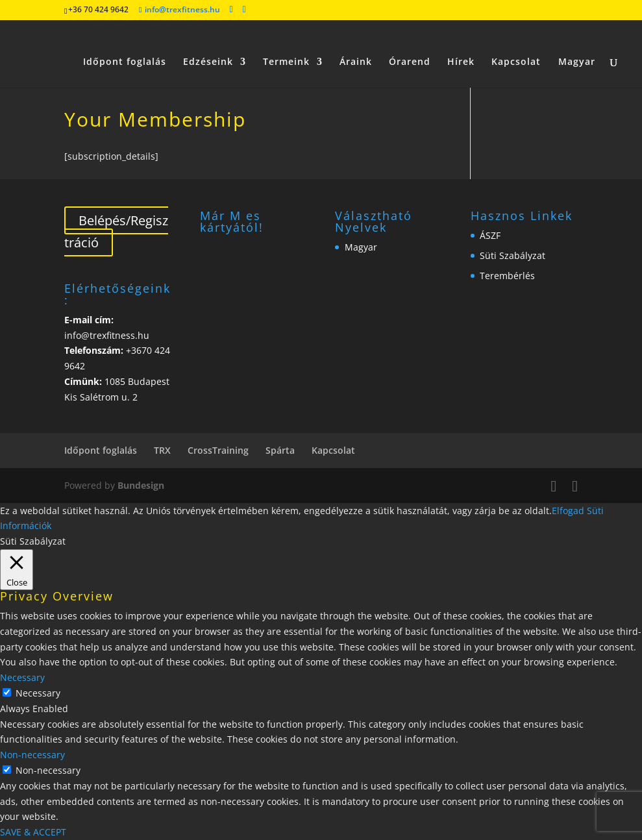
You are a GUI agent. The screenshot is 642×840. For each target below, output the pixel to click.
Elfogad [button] (568, 511)
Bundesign (141, 485)
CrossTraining (218, 450)
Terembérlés (507, 276)
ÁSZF (490, 235)
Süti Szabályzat (512, 255)
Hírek (461, 46)
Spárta (280, 450)
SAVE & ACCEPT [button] (33, 832)
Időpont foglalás (125, 46)
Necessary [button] (22, 677)
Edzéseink (208, 46)
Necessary (38, 693)
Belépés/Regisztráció (116, 231)
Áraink (356, 46)
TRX (162, 450)
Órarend (410, 46)
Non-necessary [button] (32, 755)
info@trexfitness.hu (107, 335)
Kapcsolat (516, 46)
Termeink (286, 46)
